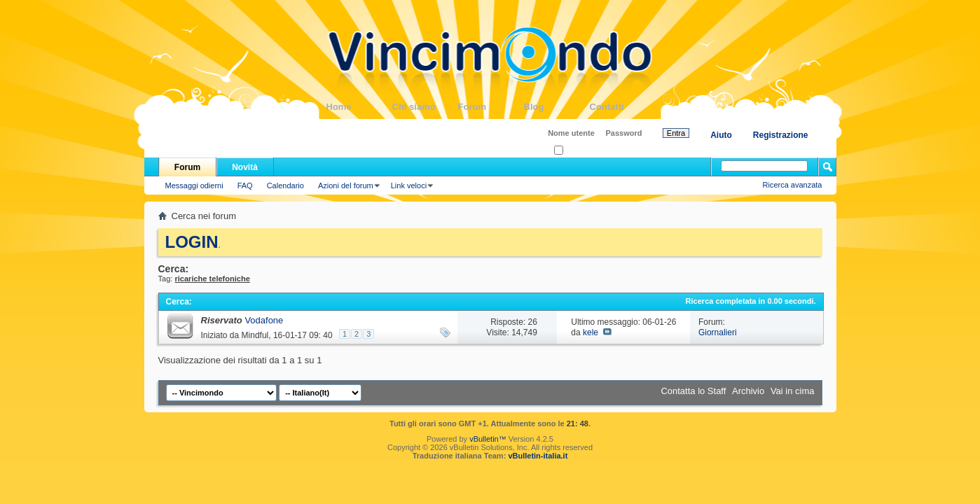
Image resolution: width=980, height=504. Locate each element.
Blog (557, 107)
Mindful (255, 335)
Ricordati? (575, 151)
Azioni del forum (346, 185)
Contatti (623, 107)
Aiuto (721, 135)
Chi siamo (425, 107)
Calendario (285, 185)
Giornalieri (718, 332)
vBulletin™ (488, 439)
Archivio (748, 391)
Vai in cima (793, 391)
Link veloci (409, 185)
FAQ (245, 185)
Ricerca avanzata (793, 185)
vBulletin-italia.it (538, 456)
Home (359, 107)
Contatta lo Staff (693, 391)
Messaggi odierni (194, 185)
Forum (491, 107)
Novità (245, 167)
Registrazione (781, 135)
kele (591, 332)
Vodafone (264, 320)
